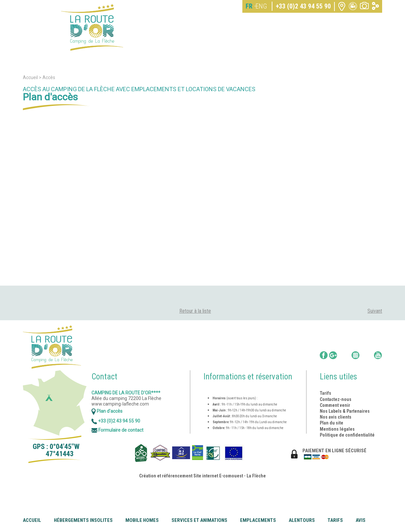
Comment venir (335, 405)
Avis (361, 520)
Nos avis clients (336, 417)
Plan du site (332, 423)
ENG (261, 6)
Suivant (375, 311)
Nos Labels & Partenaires (345, 411)
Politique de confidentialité (347, 435)
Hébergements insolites (83, 520)
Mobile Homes (142, 520)
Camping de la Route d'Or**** (126, 393)
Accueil (32, 520)
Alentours (302, 520)
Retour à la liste (195, 311)
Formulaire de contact (117, 430)
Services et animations (199, 520)
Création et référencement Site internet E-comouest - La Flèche (202, 476)
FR (249, 6)
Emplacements (258, 520)
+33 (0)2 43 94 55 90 (303, 6)
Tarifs (335, 520)
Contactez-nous (336, 399)
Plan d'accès (107, 411)
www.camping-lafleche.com (120, 404)
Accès (49, 77)
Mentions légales (337, 429)
